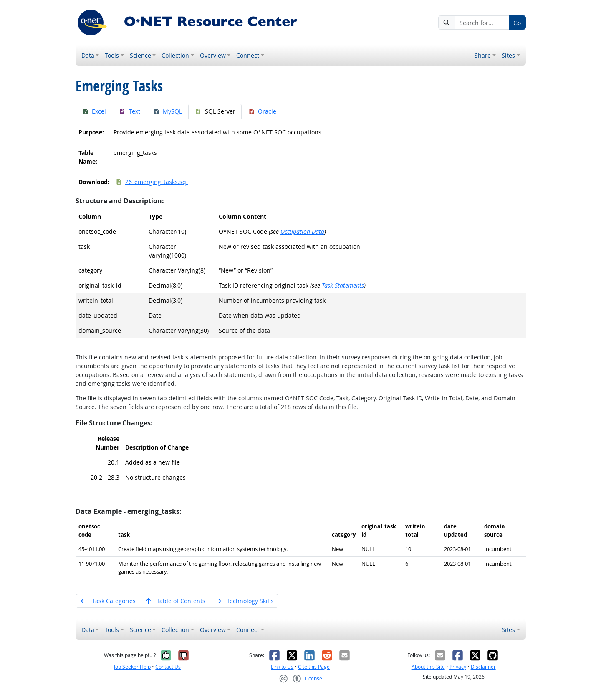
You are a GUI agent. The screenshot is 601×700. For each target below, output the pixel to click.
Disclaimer (483, 667)
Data (88, 55)
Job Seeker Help (132, 667)
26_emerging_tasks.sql (152, 182)
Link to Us (282, 667)
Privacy (458, 667)
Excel (94, 111)
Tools (112, 55)
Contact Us (168, 667)
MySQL (168, 111)
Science (140, 55)
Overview (213, 55)
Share (483, 55)
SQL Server (215, 111)
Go (517, 23)
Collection (175, 55)
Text (129, 111)
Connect (248, 55)
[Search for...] (482, 23)
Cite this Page (314, 667)
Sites (508, 55)
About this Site (428, 667)
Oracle (262, 111)
